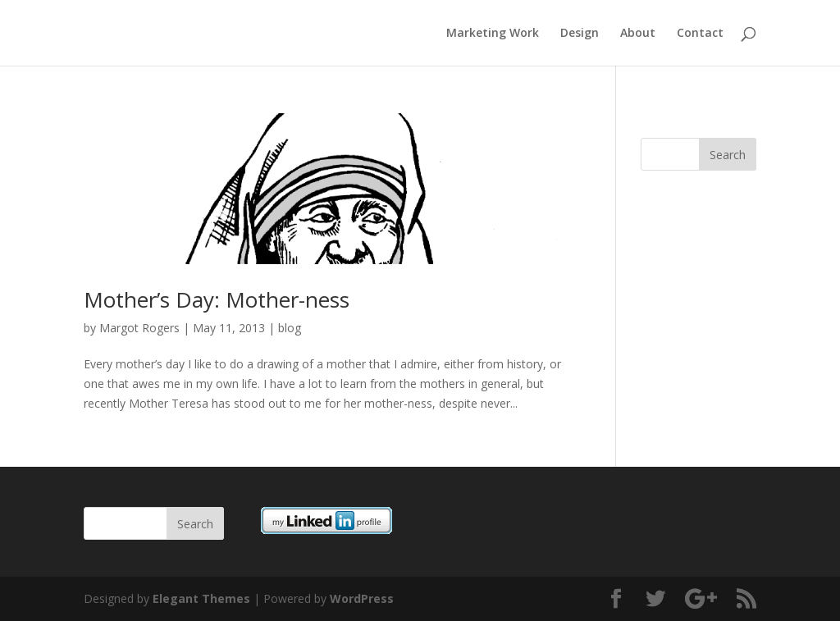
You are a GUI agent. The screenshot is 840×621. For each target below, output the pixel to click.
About (638, 34)
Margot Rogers (139, 328)
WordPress (362, 598)
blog (290, 328)
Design (580, 34)
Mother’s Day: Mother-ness (217, 299)
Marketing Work (493, 34)
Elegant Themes (201, 598)
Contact (700, 34)
